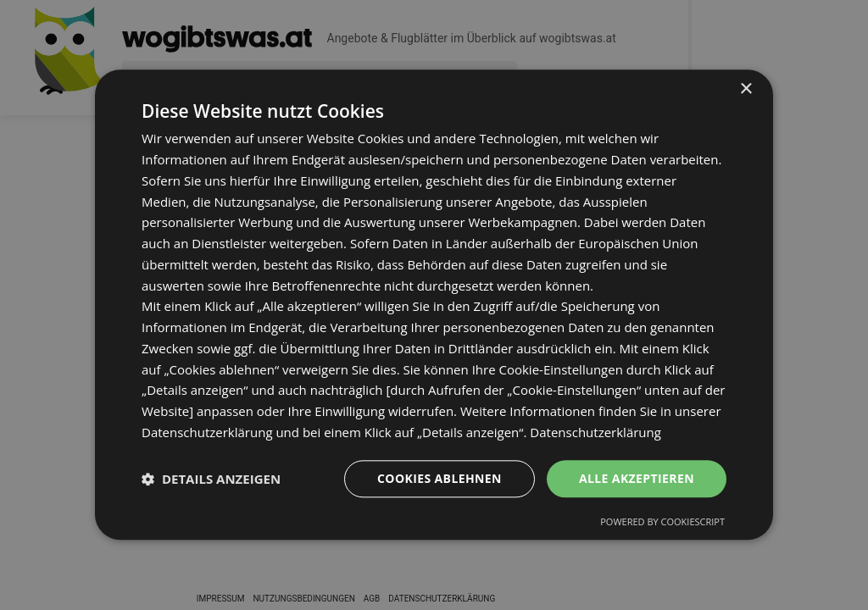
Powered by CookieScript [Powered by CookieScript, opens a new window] (662, 522)
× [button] (746, 89)
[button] (211, 479)
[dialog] (434, 305)
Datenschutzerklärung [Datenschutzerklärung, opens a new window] (595, 432)
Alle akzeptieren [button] (637, 478)
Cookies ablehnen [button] (440, 478)
